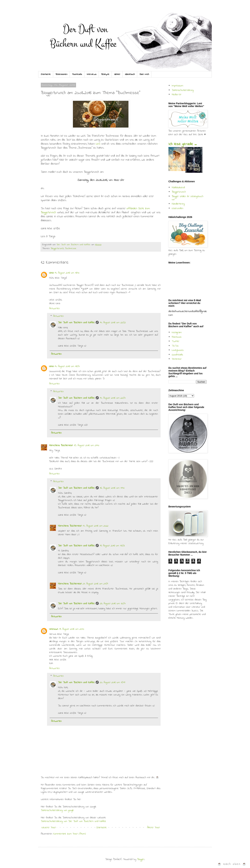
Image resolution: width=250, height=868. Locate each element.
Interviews (92, 74)
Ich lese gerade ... (182, 144)
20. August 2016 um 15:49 (112, 682)
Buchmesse (71, 248)
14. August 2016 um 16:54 (67, 366)
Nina (51, 273)
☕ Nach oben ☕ (232, 864)
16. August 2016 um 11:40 (112, 488)
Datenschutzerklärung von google (57, 810)
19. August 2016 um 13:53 (112, 546)
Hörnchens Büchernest (61, 445)
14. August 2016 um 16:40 (67, 273)
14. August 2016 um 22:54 (113, 398)
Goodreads (177, 355)
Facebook (177, 337)
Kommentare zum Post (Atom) (70, 834)
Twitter (176, 341)
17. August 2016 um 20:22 (95, 526)
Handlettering (178, 204)
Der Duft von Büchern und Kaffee (76, 323)
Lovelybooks (178, 350)
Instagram (177, 332)
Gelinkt (117, 74)
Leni (99, 144)
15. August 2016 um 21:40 (86, 445)
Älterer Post (153, 828)
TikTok (175, 346)
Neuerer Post (49, 828)
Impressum (177, 86)
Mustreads (77, 74)
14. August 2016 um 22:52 (113, 323)
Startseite (46, 74)
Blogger (141, 859)
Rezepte (105, 74)
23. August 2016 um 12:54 (113, 604)
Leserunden (178, 208)
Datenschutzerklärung (183, 90)
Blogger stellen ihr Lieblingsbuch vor (187, 198)
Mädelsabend (178, 188)
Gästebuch (130, 74)
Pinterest (177, 359)
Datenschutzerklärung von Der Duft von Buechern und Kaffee (73, 821)
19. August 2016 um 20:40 (72, 629)
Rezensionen (61, 74)
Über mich (144, 74)
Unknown (54, 629)
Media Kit (176, 95)
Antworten (54, 308)
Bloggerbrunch (57, 248)
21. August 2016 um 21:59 (95, 584)
